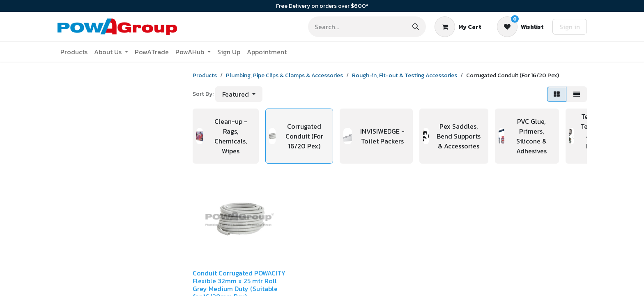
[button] (239, 94)
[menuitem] (74, 52)
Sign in (570, 27)
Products (205, 75)
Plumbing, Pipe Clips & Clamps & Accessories (284, 75)
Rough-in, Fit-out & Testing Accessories (405, 75)
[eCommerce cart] (458, 27)
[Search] (416, 27)
